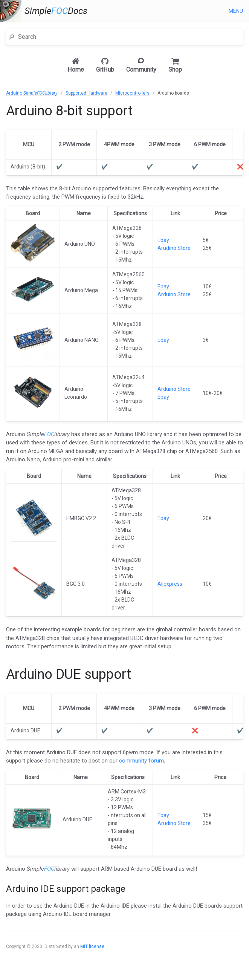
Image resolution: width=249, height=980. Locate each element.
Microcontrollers (132, 93)
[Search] (129, 37)
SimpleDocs (56, 11)
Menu (236, 11)
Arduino (32, 93)
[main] (124, 527)
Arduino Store (174, 294)
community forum (141, 761)
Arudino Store (174, 248)
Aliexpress (170, 584)
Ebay (163, 240)
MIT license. (93, 946)
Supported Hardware (86, 93)
